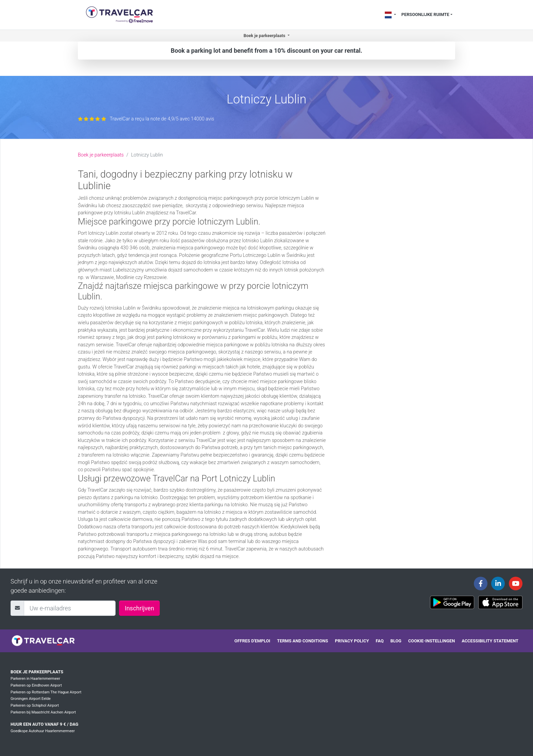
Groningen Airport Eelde (31, 699)
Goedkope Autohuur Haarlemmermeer (43, 731)
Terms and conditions (303, 641)
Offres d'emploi (252, 641)
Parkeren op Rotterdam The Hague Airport (46, 692)
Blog (396, 641)
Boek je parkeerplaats (101, 155)
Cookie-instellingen (432, 641)
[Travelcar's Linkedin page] (498, 584)
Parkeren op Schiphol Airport (35, 705)
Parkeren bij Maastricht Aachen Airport (43, 712)
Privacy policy (352, 641)
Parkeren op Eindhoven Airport (36, 685)
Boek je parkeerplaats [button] (265, 36)
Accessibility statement (490, 641)
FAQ (380, 641)
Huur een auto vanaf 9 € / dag (44, 724)
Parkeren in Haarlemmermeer (35, 679)
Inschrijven (139, 608)
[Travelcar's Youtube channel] (516, 584)
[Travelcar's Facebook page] (481, 584)
